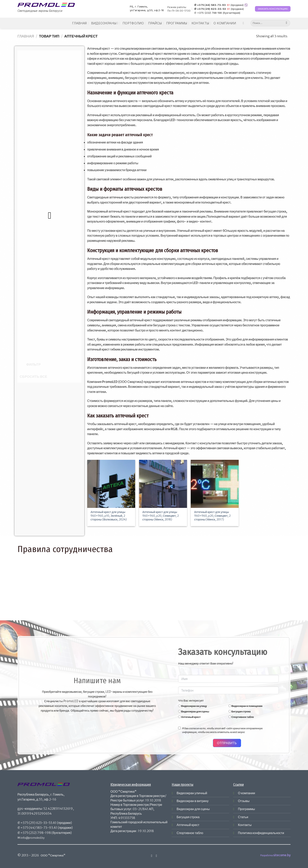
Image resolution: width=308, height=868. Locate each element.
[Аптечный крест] (179, 717)
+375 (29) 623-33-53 (36, 823)
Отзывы (244, 801)
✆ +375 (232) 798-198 (208, 13)
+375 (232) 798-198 (36, 833)
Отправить (227, 743)
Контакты (200, 23)
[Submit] (286, 23)
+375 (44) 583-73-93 (37, 828)
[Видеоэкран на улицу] (179, 706)
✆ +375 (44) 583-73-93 (210, 5)
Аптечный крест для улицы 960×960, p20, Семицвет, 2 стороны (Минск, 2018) (161, 516)
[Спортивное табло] (230, 717)
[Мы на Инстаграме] (244, 23)
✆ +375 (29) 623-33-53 (210, 9)
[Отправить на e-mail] (156, 856)
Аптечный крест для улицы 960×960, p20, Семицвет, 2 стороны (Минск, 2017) (212, 516)
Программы (177, 23)
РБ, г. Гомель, (139, 7)
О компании (225, 23)
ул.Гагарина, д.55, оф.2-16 (147, 10)
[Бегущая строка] (230, 711)
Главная (79, 23)
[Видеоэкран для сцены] (179, 711)
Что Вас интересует (191, 701)
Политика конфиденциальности (261, 833)
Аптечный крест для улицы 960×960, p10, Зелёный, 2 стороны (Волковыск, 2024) (109, 516)
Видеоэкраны (105, 23)
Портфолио (133, 23)
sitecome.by (282, 855)
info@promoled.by (33, 838)
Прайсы (155, 23)
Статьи (243, 817)
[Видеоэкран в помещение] (230, 706)
